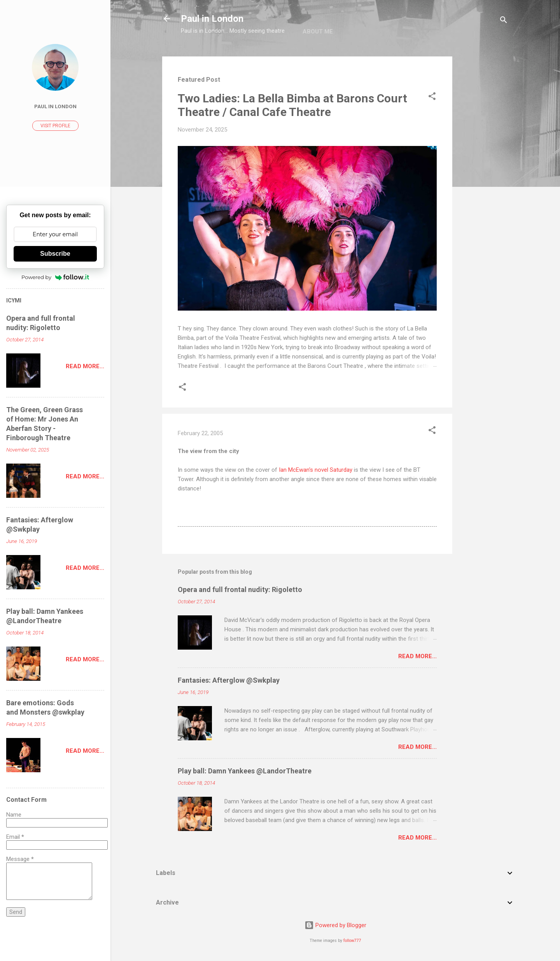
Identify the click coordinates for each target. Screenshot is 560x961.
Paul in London (212, 19)
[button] (432, 98)
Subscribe (55, 254)
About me (318, 32)
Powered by (55, 277)
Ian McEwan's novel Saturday (316, 470)
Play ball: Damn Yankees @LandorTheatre (245, 771)
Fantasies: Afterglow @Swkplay (229, 680)
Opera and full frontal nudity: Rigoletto (240, 589)
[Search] (504, 21)
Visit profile (55, 126)
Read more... (417, 656)
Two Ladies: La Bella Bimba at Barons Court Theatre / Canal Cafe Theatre (292, 105)
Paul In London (55, 106)
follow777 (352, 941)
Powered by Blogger (335, 925)
